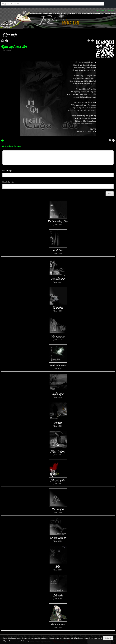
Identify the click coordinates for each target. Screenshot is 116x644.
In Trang (2, 141)
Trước (89, 41)
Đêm (58, 566)
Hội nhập (111, 11)
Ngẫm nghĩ (58, 394)
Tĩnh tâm (58, 250)
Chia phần (58, 595)
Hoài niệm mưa (58, 365)
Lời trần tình (58, 279)
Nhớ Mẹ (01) (58, 451)
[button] (110, 4)
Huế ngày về (58, 509)
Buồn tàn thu (58, 624)
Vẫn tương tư (58, 336)
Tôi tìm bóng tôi (58, 538)
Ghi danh (101, 11)
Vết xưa (58, 422)
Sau (93, 41)
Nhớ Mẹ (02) (58, 480)
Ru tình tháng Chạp (58, 221)
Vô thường (58, 307)
